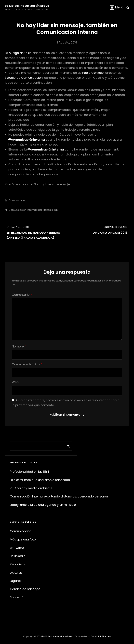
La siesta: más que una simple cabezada (40, 480)
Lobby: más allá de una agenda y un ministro (43, 505)
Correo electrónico (27, 364)
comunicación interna (22, 210)
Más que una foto (23, 539)
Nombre (19, 346)
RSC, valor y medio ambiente (31, 488)
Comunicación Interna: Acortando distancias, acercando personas (59, 496)
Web (15, 382)
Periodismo (18, 564)
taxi (56, 210)
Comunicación (17, 200)
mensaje (48, 210)
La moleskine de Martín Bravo (27, 6)
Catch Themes (103, 636)
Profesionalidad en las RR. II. (30, 472)
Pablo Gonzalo (93, 73)
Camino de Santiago (25, 589)
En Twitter (17, 548)
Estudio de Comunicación (24, 78)
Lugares (16, 581)
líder (39, 210)
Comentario (22, 295)
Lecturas (16, 572)
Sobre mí (17, 597)
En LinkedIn (18, 556)
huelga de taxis (20, 53)
